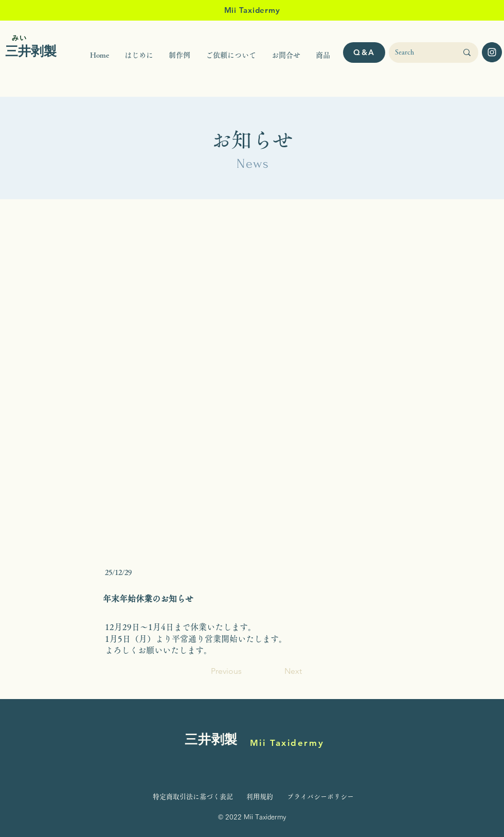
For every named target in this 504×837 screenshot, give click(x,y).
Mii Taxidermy (287, 743)
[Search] (418, 53)
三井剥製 (211, 740)
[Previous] (245, 672)
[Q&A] (364, 53)
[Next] (276, 672)
